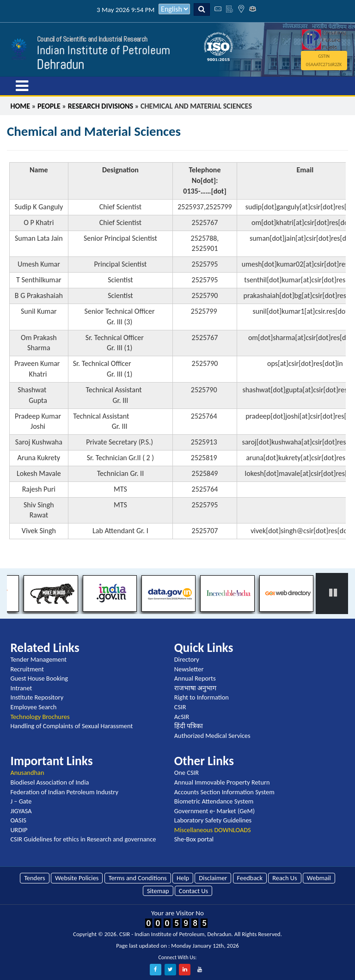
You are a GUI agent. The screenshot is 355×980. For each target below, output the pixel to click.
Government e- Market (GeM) (214, 811)
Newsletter (189, 669)
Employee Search (33, 707)
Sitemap (158, 891)
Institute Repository (37, 697)
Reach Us (285, 878)
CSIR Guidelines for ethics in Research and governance (83, 839)
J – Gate (21, 801)
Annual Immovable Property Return (222, 782)
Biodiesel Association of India (49, 782)
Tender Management (38, 659)
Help (183, 878)
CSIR (180, 707)
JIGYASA (21, 811)
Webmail (319, 878)
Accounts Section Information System (224, 792)
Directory (187, 659)
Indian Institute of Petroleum (104, 50)
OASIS (18, 820)
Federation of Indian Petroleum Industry (64, 792)
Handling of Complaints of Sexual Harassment (71, 726)
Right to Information (202, 697)
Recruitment (27, 669)
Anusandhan (27, 773)
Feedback (250, 878)
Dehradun (61, 64)
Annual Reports (195, 678)
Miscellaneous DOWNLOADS (213, 830)
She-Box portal (194, 839)
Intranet (21, 688)
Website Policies (77, 878)
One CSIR (187, 773)
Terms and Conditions (138, 878)
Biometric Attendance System (214, 801)
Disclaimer (213, 878)
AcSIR (182, 717)
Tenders (35, 878)
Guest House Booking (39, 678)
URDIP (19, 830)
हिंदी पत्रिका (189, 726)
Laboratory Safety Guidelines (213, 820)
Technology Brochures (40, 717)
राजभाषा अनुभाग (195, 688)
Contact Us (193, 891)
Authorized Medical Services (212, 736)
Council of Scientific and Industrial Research (92, 39)
